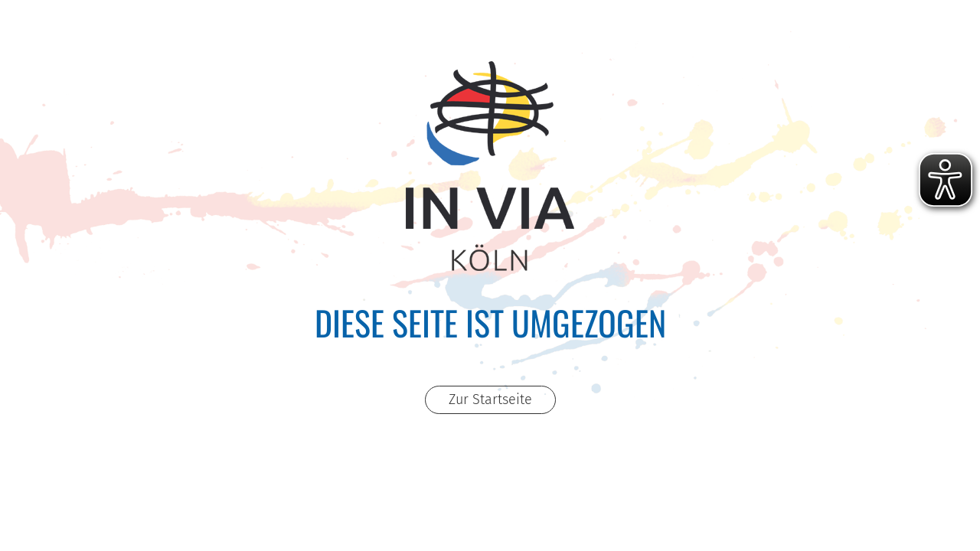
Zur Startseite (490, 399)
